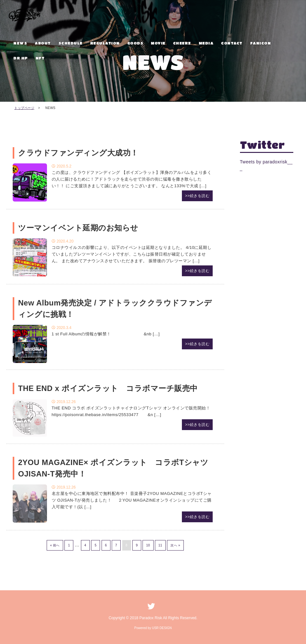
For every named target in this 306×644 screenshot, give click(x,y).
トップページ (24, 108)
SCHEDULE (70, 43)
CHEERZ (182, 43)
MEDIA (206, 43)
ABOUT (43, 43)
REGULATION (105, 43)
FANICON (261, 43)
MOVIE (158, 43)
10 (148, 545)
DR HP (21, 58)
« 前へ (55, 545)
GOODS (135, 43)
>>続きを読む (197, 196)
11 (160, 545)
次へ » (175, 545)
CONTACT (232, 43)
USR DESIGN (162, 628)
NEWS (20, 43)
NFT (40, 58)
